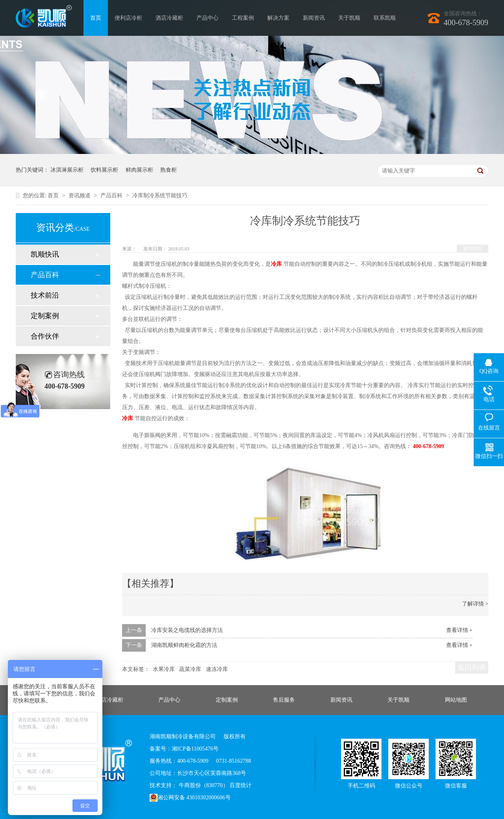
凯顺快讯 (45, 254)
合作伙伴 (45, 336)
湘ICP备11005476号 (195, 749)
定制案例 (45, 316)
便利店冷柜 (128, 18)
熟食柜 (169, 170)
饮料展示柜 (104, 170)
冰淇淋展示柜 (67, 170)
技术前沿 (45, 295)
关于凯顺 (349, 18)
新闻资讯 (314, 18)
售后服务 (284, 700)
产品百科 (112, 195)
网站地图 (456, 700)
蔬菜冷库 (190, 669)
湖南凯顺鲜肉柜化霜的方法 (184, 645)
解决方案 (278, 18)
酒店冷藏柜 (169, 18)
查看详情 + (459, 630)
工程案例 (243, 18)
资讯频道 (80, 195)
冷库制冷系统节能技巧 (160, 195)
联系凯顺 (385, 18)
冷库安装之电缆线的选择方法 (187, 630)
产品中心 (208, 18)
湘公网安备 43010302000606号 (190, 798)
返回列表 (472, 248)
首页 (96, 18)
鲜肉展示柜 (139, 170)
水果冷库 (164, 669)
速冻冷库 (217, 669)
